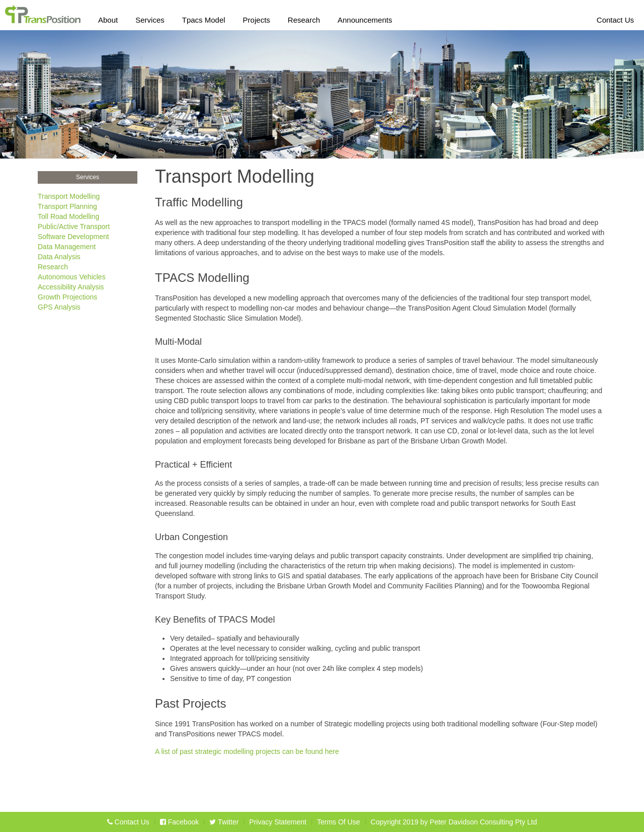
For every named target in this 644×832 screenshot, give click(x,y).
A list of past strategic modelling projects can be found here (247, 751)
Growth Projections (67, 297)
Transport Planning (67, 206)
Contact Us (615, 18)
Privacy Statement (278, 822)
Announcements (365, 18)
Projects (257, 18)
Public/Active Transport (74, 226)
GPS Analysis (59, 307)
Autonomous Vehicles (72, 277)
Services (150, 18)
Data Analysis (59, 257)
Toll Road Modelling (68, 216)
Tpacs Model (204, 18)
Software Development (73, 237)
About (108, 18)
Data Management (67, 247)
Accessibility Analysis (71, 287)
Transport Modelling (69, 196)
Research (304, 18)
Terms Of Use (339, 822)
